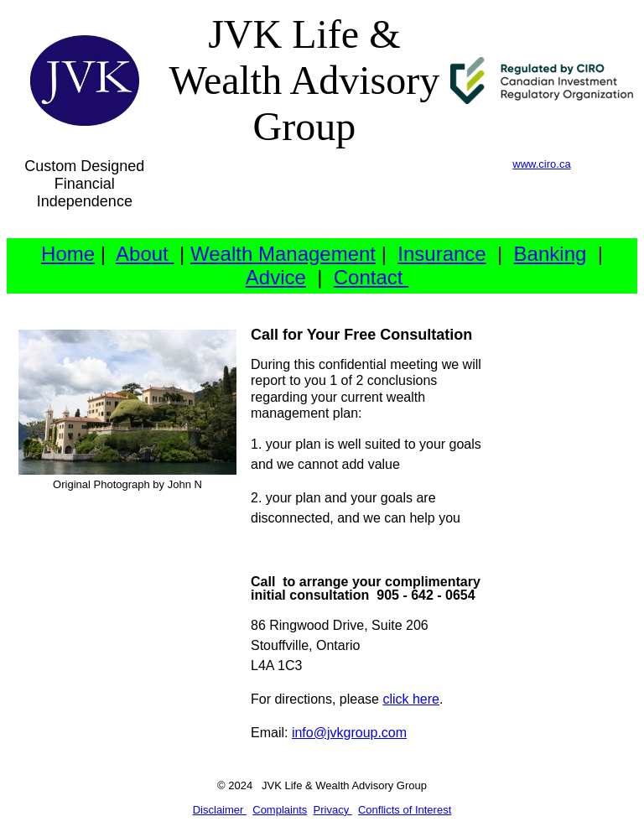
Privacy (333, 810)
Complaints (280, 810)
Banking (551, 254)
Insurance (441, 254)
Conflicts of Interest (405, 810)
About (145, 254)
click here (411, 699)
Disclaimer (220, 810)
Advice (276, 277)
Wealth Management (283, 254)
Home (68, 254)
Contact (371, 277)
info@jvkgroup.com (349, 733)
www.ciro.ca (541, 164)
